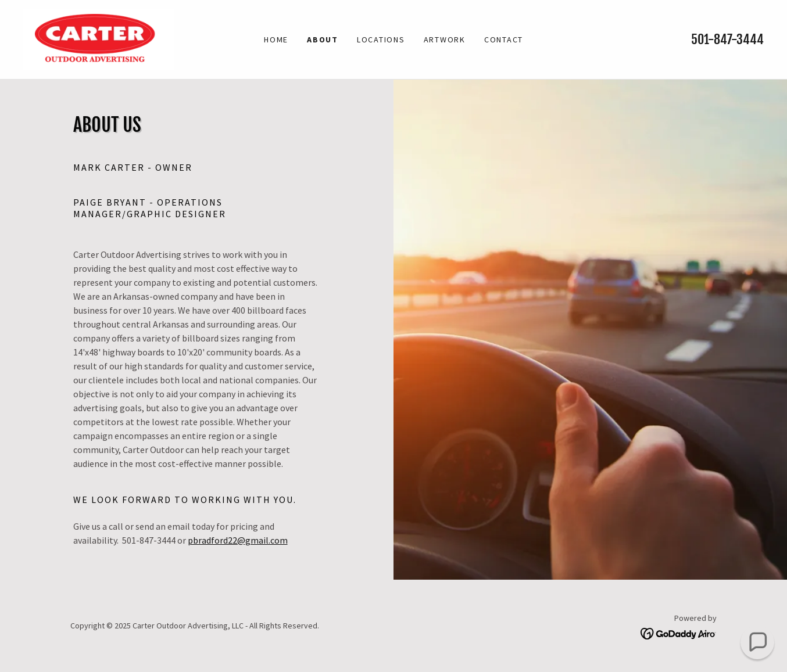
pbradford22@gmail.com (238, 540)
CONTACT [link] (504, 39)
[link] (99, 38)
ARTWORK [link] (445, 39)
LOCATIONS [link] (381, 39)
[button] (757, 642)
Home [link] (276, 39)
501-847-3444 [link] (727, 39)
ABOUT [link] (323, 39)
